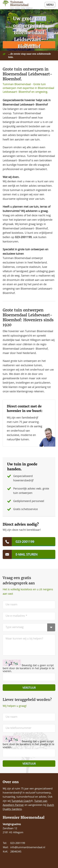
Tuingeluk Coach (21, 801)
